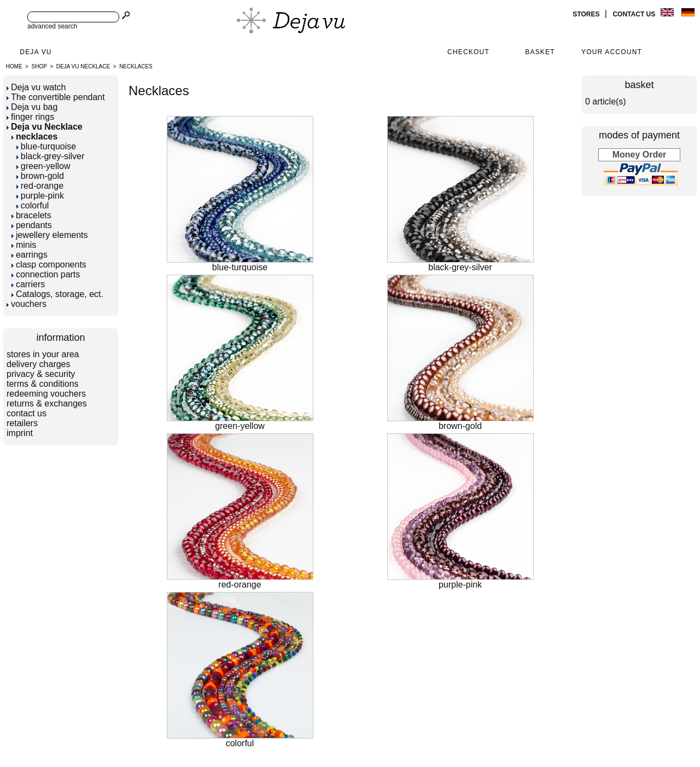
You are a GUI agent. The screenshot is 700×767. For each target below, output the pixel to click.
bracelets (31, 215)
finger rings (30, 117)
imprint (20, 433)
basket (639, 85)
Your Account (612, 52)
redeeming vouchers (46, 394)
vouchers (27, 304)
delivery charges (39, 364)
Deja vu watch (36, 87)
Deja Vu (36, 52)
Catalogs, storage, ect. (57, 294)
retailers (22, 423)
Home (14, 66)
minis (24, 245)
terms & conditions (43, 384)
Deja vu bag (32, 107)
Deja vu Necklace (83, 66)
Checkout (468, 52)
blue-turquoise (46, 146)
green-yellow (43, 166)
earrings (30, 255)
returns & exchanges (47, 403)
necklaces (136, 66)
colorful (33, 205)
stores (587, 14)
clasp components (49, 265)
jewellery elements (50, 235)
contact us (635, 14)
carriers (28, 284)
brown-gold (40, 176)
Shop (39, 66)
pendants (32, 225)
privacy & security (41, 374)
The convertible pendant (56, 97)
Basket (540, 52)
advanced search (52, 26)
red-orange (40, 186)
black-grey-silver (50, 156)
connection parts (46, 274)
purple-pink (40, 196)
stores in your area (43, 354)
